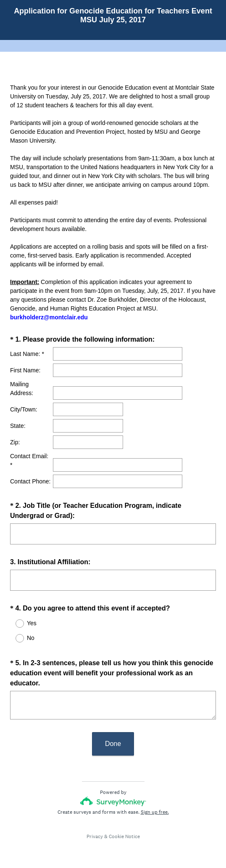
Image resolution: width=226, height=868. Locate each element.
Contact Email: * (29, 461)
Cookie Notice (124, 836)
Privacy (95, 836)
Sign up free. (155, 812)
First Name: (25, 370)
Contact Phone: (30, 481)
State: (18, 426)
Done (113, 744)
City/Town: (24, 409)
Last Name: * (27, 354)
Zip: (15, 442)
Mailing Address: (22, 389)
